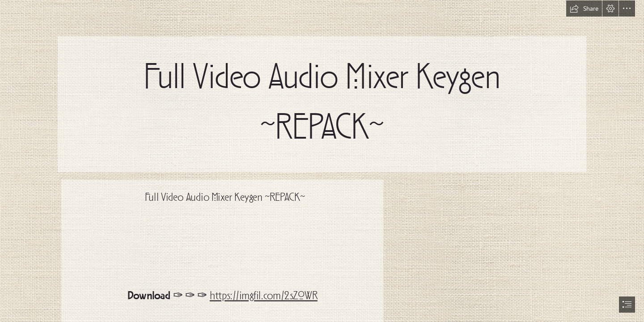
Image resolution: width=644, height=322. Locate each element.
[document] (322, 161)
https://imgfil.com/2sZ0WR (264, 297)
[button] (584, 8)
